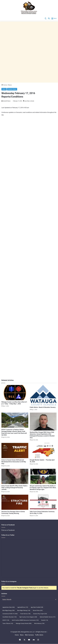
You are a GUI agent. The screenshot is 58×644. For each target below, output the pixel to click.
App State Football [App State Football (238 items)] (37, 607)
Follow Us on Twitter (8, 535)
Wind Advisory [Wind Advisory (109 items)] (39, 623)
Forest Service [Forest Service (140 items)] (25, 614)
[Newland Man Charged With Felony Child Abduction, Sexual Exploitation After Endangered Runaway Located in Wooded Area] (43, 421)
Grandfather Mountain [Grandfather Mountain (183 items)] (10, 617)
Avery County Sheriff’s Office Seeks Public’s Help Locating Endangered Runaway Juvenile (14, 488)
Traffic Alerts (39, 635)
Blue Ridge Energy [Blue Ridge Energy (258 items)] (9, 610)
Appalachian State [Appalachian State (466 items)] (9, 607)
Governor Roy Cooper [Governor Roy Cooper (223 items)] (40, 614)
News (10, 85)
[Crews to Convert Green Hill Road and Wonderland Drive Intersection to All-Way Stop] (15, 451)
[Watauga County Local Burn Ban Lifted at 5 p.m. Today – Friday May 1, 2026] (15, 393)
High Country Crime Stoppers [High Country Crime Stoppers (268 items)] (28, 617)
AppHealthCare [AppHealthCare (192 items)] (23, 607)
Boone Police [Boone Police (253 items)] (38, 610)
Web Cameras (29, 635)
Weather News (12, 89)
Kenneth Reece (7, 101)
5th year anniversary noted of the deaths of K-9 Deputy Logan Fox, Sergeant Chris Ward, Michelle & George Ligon (43, 488)
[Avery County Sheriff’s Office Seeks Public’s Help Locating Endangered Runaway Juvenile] (15, 476)
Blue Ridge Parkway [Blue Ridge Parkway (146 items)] (24, 610)
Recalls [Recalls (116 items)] (45, 620)
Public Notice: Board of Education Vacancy (43, 407)
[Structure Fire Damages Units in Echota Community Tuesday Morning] (15, 502)
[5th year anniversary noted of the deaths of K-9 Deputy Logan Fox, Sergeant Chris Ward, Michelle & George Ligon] (43, 476)
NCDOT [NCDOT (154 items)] (6, 620)
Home (4, 85)
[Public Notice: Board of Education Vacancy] (43, 395)
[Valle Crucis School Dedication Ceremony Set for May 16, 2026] (43, 502)
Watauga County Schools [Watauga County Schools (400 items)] (24, 623)
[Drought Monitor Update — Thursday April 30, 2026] (43, 451)
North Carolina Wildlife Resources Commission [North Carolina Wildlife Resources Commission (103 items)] (25, 620)
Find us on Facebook (8, 530)
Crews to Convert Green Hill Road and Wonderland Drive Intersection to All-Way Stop (14, 462)
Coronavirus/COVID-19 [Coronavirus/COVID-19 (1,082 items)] (10, 614)
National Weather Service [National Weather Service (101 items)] (48, 617)
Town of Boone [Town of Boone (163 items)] (8, 623)
